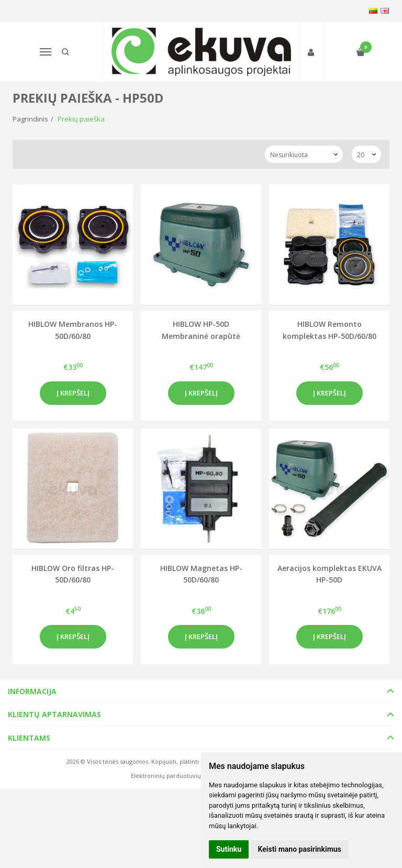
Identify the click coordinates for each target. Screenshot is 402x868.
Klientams (29, 738)
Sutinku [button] (229, 849)
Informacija (32, 691)
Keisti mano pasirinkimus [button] (300, 849)
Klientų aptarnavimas (54, 714)
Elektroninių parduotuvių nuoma (177, 776)
